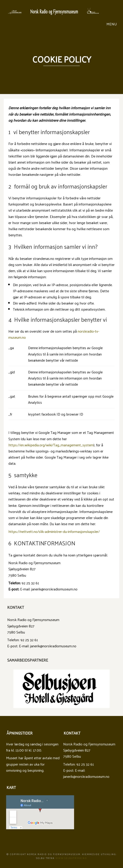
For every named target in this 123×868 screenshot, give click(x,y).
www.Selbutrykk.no (71, 858)
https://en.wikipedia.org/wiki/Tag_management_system (51, 445)
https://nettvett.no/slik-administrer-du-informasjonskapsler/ (54, 531)
